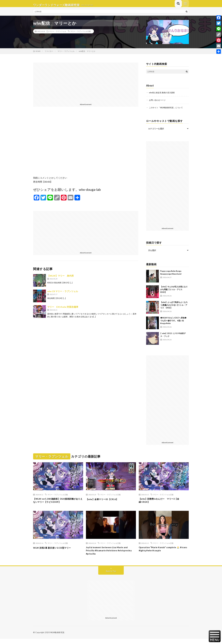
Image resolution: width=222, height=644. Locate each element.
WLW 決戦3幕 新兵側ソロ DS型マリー (55, 551)
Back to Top (111, 576)
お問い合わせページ (158, 103)
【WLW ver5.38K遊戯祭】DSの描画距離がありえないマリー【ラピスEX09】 (57, 504)
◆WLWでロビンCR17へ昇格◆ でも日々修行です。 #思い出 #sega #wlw (174, 323)
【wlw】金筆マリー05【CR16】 (105, 502)
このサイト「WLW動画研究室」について (167, 110)
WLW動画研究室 (57, 638)
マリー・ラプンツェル (58, 34)
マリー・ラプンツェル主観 (81, 34)
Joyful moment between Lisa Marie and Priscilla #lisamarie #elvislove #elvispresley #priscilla (110, 555)
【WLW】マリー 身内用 (60, 278)
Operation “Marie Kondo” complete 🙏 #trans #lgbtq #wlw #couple (162, 553)
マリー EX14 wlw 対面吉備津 (63, 310)
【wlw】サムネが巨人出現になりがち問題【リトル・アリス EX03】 (174, 292)
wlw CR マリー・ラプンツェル (63, 294)
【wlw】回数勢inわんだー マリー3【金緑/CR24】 (163, 504)
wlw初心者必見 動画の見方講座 (163, 95)
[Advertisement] (86, 85)
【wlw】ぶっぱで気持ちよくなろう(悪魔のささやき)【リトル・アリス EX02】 (174, 307)
